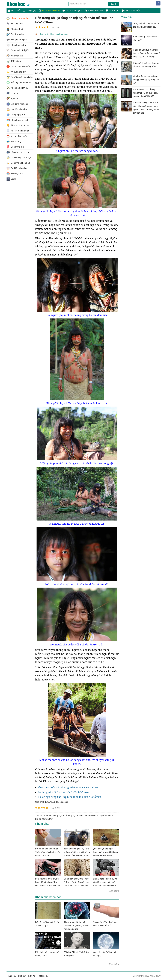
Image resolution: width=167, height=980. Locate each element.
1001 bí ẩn (112, 11)
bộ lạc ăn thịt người (55, 815)
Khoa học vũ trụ (94, 11)
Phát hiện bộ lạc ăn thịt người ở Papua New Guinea (68, 787)
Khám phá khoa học (49, 11)
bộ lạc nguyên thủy (44, 819)
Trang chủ (14, 10)
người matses (107, 815)
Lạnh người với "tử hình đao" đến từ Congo (63, 792)
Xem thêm (114, 891)
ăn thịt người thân (74, 815)
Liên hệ (32, 976)
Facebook (42, 976)
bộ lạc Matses (91, 815)
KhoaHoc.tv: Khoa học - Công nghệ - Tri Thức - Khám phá (21, 4)
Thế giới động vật (72, 11)
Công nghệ (29, 11)
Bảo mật (22, 976)
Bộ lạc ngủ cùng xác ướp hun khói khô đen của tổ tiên (69, 797)
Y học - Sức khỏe (131, 11)
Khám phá (44, 34)
